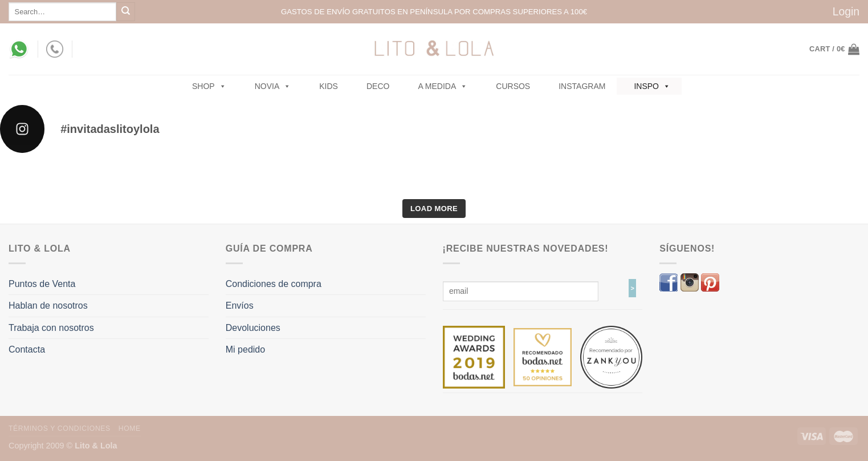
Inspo (652, 86)
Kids (329, 86)
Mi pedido (245, 349)
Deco (378, 86)
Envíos (240, 306)
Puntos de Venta (42, 284)
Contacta (27, 349)
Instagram (582, 86)
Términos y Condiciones (60, 428)
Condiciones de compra (274, 284)
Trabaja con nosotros (51, 328)
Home (130, 428)
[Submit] (126, 12)
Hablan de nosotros (48, 306)
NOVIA (273, 86)
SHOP (209, 86)
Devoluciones (253, 328)
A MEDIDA (443, 86)
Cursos (513, 86)
